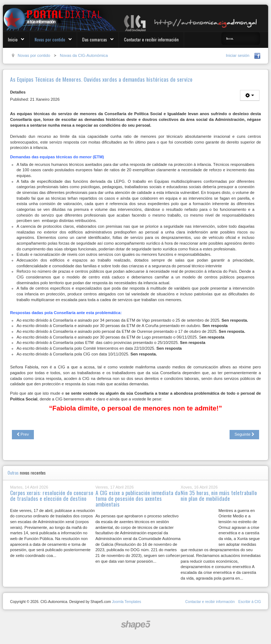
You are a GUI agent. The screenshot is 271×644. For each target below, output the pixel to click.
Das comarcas (95, 39)
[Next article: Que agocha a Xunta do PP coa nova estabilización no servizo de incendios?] (244, 435)
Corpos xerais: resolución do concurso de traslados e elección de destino (52, 495)
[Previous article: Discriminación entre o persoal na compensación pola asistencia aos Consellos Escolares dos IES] (23, 435)
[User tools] (250, 95)
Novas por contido (50, 39)
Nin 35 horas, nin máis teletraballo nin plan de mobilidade (219, 495)
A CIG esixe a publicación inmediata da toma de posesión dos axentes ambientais (138, 498)
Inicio (13, 39)
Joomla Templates (126, 602)
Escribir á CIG (250, 602)
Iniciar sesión (238, 55)
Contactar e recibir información (151, 39)
